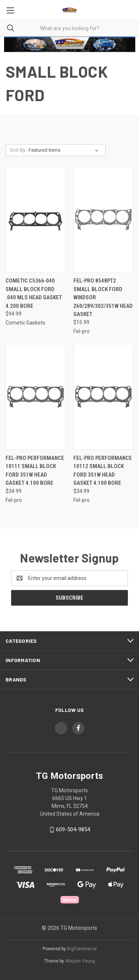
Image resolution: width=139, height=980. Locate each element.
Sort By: (18, 150)
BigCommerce (82, 949)
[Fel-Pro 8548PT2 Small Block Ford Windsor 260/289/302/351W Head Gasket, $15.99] (103, 220)
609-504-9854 (73, 829)
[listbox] (65, 150)
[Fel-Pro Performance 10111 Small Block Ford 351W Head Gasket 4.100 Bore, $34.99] (36, 397)
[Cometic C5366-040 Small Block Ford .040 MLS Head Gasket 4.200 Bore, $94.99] (36, 220)
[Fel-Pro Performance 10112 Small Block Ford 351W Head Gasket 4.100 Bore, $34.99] (103, 397)
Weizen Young (80, 961)
